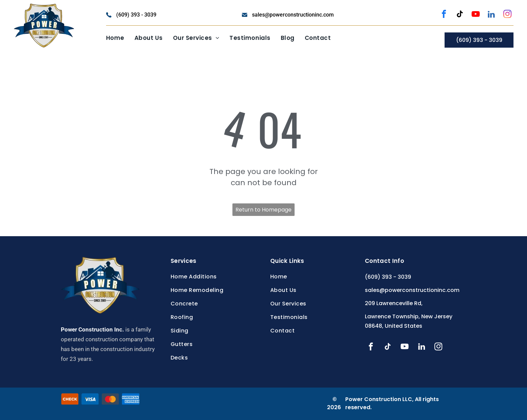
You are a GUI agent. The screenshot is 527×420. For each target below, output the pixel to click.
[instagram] (507, 15)
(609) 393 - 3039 (136, 15)
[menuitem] (115, 38)
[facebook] (444, 15)
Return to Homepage (263, 210)
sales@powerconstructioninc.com (293, 15)
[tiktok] (460, 15)
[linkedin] (492, 15)
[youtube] (476, 15)
